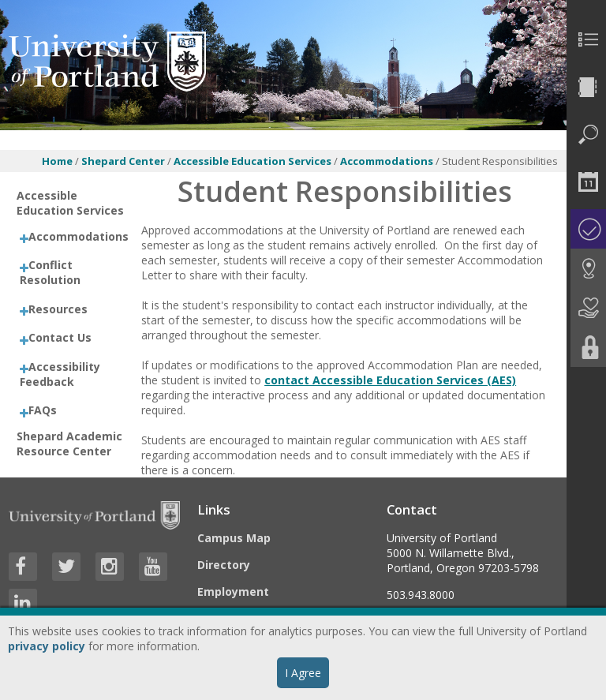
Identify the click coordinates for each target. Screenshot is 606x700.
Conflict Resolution (50, 272)
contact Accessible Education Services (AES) (390, 380)
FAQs (43, 410)
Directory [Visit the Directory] (224, 565)
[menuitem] (586, 39)
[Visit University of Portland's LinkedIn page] (23, 603)
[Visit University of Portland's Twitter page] (66, 567)
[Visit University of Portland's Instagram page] (110, 567)
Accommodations (388, 161)
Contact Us (60, 337)
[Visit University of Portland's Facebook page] (23, 567)
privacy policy (47, 646)
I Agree (303, 673)
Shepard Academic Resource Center (69, 444)
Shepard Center (123, 161)
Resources (58, 309)
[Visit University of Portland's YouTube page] (153, 567)
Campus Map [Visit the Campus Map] (234, 538)
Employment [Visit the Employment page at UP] (233, 591)
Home (57, 161)
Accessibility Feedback (60, 374)
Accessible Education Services (252, 161)
